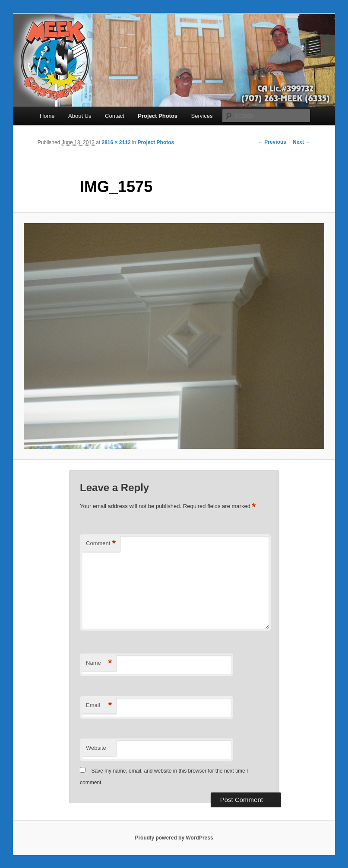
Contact (115, 116)
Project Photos (158, 116)
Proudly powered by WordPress (174, 838)
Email (99, 705)
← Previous (272, 142)
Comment (101, 544)
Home (47, 116)
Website (96, 748)
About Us (80, 116)
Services (202, 116)
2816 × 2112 (116, 142)
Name (99, 663)
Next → (302, 142)
